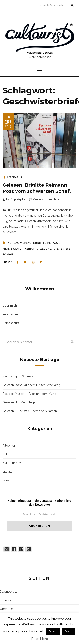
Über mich (10, 306)
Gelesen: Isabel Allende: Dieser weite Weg (31, 385)
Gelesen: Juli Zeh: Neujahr (20, 402)
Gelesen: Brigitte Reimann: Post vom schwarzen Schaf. (37, 188)
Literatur (15, 177)
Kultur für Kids (12, 463)
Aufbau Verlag (20, 243)
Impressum (10, 314)
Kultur (7, 454)
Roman (8, 254)
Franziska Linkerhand (20, 249)
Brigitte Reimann (47, 243)
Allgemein (9, 446)
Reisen (7, 480)
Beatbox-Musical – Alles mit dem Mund (29, 394)
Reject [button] (68, 631)
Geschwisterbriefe (55, 249)
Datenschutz (11, 323)
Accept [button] (53, 631)
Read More (40, 639)
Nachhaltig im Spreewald (19, 376)
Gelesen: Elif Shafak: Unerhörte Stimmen (30, 411)
